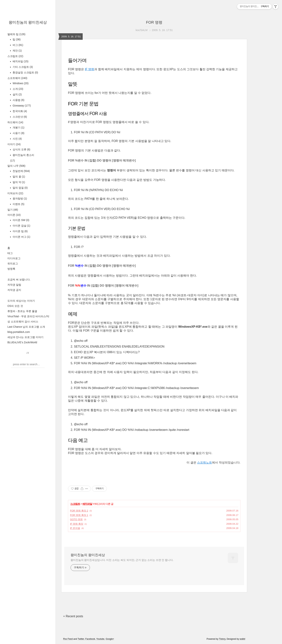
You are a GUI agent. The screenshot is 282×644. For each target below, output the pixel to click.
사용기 (18, 133)
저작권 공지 (14, 290)
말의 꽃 (18, 177)
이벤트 (18, 204)
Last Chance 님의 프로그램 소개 (26, 327)
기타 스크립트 (22, 67)
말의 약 (18, 182)
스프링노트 (205, 463)
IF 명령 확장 (77, 524)
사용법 (18, 100)
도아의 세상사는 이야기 (21, 301)
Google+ (110, 639)
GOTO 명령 (76, 519)
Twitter (81, 639)
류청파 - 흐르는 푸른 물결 (22, 311)
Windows (20, 83)
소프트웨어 (17, 78)
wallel (242, 639)
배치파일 (20, 61)
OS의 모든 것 (15, 306)
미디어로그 (14, 258)
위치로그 (13, 264)
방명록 (11, 269)
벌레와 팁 (16, 34)
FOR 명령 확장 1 (79, 515)
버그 (18, 45)
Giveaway (21, 106)
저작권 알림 (14, 285)
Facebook (90, 639)
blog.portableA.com (19, 332)
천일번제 (21, 171)
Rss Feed (68, 639)
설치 (17, 94)
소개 (18, 89)
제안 (17, 51)
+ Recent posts (73, 616)
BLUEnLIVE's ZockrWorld (22, 342)
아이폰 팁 (20, 231)
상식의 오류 (21, 149)
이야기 (14, 144)
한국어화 (19, 111)
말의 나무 (16, 166)
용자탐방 (19, 198)
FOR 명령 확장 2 (79, 511)
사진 (17, 139)
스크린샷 (19, 117)
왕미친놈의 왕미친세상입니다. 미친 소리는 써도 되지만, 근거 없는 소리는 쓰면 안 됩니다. (122, 560)
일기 (13, 210)
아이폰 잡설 (21, 226)
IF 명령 (90, 69)
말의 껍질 (20, 188)
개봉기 (18, 127)
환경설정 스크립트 (25, 72)
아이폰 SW (21, 220)
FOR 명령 (154, 22)
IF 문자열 (75, 528)
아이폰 (14, 215)
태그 (10, 253)
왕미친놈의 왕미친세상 (28, 22)
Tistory (222, 639)
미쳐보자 (15, 193)
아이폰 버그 (21, 237)
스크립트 (15, 56)
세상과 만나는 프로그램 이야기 (25, 337)
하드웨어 (15, 122)
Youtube (100, 639)
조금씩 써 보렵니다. (19, 280)
